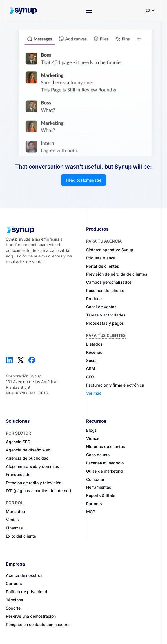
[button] (89, 10)
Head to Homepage (84, 180)
